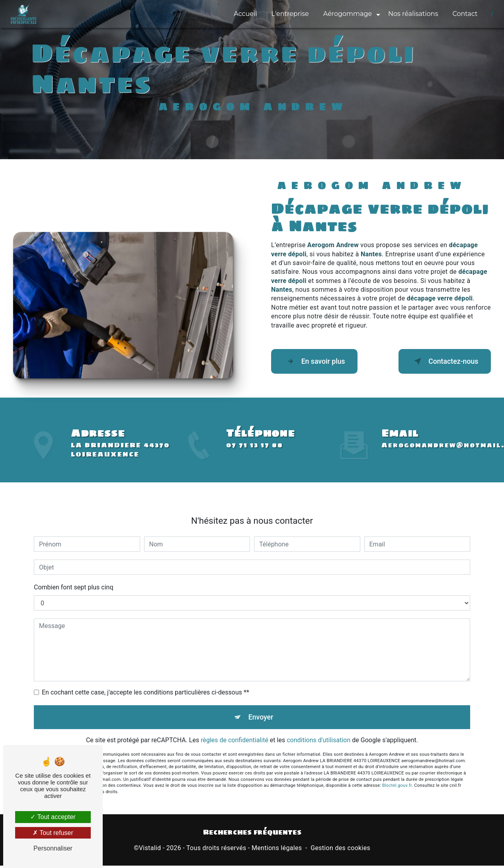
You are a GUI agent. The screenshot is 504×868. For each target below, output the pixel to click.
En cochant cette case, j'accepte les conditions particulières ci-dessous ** (146, 681)
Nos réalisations (412, 14)
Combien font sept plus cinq (74, 576)
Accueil (244, 14)
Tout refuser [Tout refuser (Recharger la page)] (53, 833)
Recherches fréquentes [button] (252, 835)
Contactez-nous (439, 361)
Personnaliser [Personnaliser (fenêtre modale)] (53, 848)
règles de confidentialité (234, 731)
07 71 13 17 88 (255, 457)
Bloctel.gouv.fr (397, 777)
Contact (464, 14)
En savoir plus (320, 361)
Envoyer (261, 707)
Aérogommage (346, 14)
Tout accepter (53, 817)
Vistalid (150, 851)
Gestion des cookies (340, 851)
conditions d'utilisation (318, 731)
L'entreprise (289, 14)
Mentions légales (277, 851)
